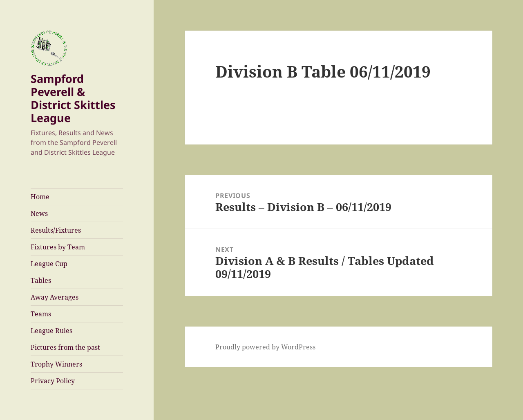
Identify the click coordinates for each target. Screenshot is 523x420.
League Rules (51, 331)
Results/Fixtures (56, 230)
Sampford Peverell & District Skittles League (73, 98)
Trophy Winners (56, 364)
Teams (41, 314)
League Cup (49, 264)
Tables (41, 280)
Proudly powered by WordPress (265, 347)
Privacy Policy (53, 381)
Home (40, 197)
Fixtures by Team (58, 247)
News (39, 213)
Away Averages (55, 297)
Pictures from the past (65, 347)
